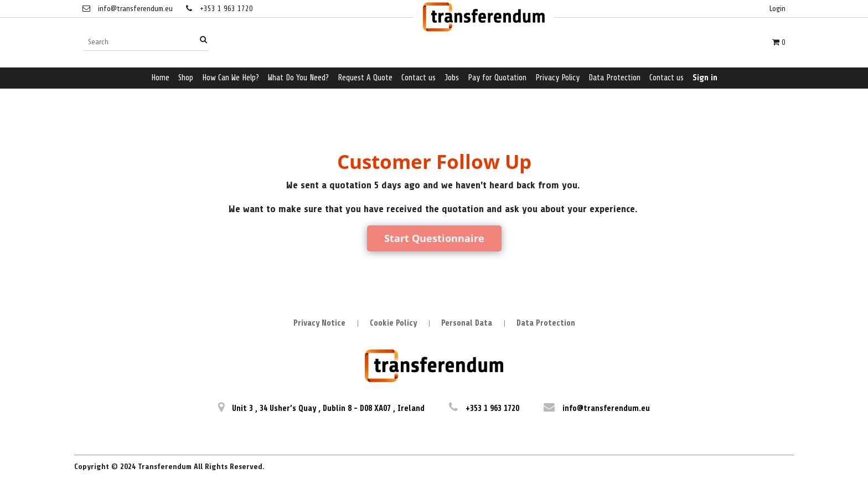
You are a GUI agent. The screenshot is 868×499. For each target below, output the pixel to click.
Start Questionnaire (434, 238)
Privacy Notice (319, 323)
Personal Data (467, 323)
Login (777, 9)
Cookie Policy (393, 323)
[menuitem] (160, 78)
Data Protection (546, 323)
